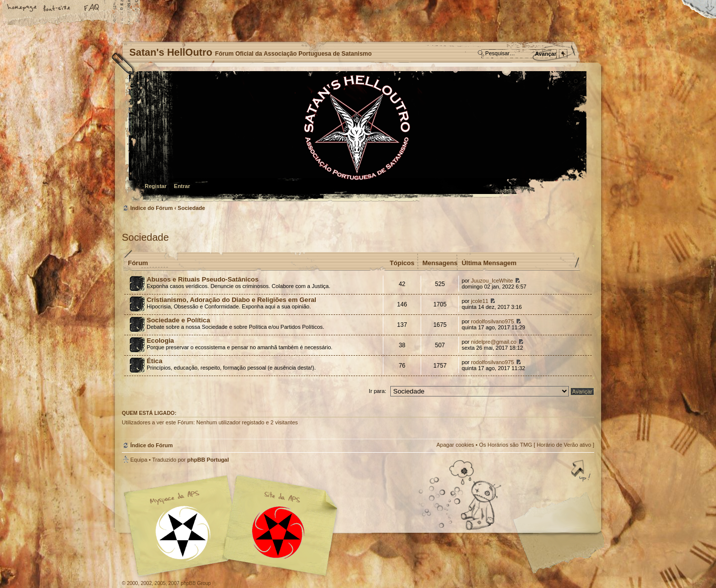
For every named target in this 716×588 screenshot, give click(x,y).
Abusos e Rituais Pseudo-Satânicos (203, 279)
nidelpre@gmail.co (493, 342)
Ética (155, 361)
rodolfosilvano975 (492, 321)
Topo (582, 472)
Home (22, 8)
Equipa (139, 460)
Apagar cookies (455, 445)
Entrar (182, 186)
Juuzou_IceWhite (492, 281)
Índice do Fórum (357, 137)
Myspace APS (234, 526)
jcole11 (480, 301)
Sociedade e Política (179, 320)
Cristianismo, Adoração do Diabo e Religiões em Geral (231, 300)
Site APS (278, 533)
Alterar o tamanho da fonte (57, 8)
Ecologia (160, 341)
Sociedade (191, 208)
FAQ (92, 8)
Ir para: (378, 391)
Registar (156, 186)
